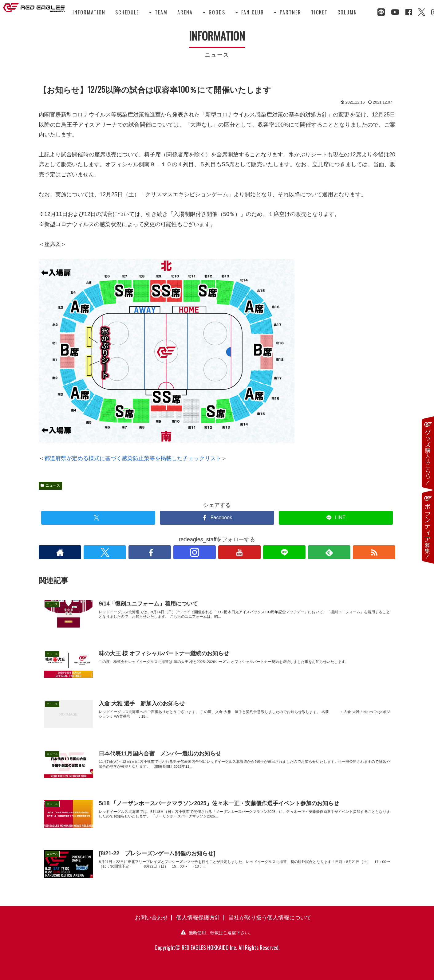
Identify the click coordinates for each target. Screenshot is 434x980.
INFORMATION (89, 12)
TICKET (319, 12)
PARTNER (287, 12)
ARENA (185, 12)
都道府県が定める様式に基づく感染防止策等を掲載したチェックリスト (133, 458)
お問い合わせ (152, 917)
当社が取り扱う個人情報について (270, 917)
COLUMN (347, 12)
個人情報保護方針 (198, 917)
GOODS (214, 12)
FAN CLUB (249, 12)
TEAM (158, 12)
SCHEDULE (127, 12)
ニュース (50, 485)
